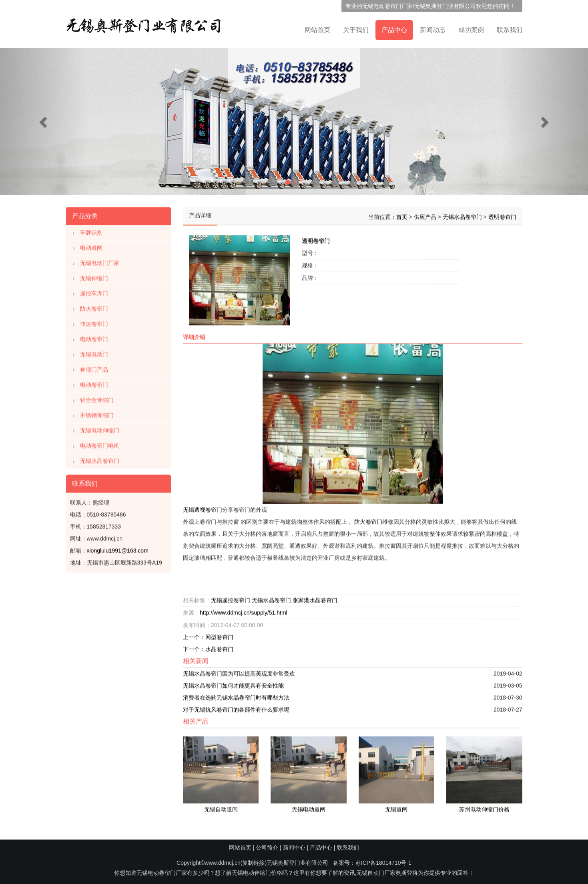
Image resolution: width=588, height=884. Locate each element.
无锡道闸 (396, 807)
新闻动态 (433, 30)
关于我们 (356, 30)
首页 (402, 215)
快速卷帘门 (94, 322)
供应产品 (425, 215)
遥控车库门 (94, 291)
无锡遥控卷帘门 (231, 598)
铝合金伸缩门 (97, 398)
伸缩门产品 (94, 367)
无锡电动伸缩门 (100, 428)
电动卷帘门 (94, 337)
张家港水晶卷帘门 (315, 598)
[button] (44, 122)
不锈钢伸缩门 (97, 413)
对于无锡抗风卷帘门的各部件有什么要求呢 (236, 707)
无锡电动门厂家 (100, 261)
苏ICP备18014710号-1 (383, 863)
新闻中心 (294, 848)
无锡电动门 (94, 352)
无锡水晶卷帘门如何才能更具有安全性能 (233, 683)
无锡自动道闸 (221, 807)
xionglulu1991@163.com (118, 548)
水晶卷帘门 (219, 646)
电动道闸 (91, 246)
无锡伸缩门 (94, 276)
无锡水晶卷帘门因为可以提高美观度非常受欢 (239, 671)
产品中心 (394, 30)
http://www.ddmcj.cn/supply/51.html (244, 610)
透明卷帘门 (502, 215)
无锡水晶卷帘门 (100, 459)
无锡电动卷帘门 (382, 6)
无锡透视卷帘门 (203, 507)
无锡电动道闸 (309, 807)
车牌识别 (91, 230)
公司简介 (267, 848)
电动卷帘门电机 (100, 443)
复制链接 (253, 863)
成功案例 (471, 30)
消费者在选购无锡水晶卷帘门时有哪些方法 (236, 695)
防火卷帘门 (94, 306)
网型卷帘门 (219, 634)
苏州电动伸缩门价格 (484, 807)
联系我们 (510, 30)
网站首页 (317, 30)
